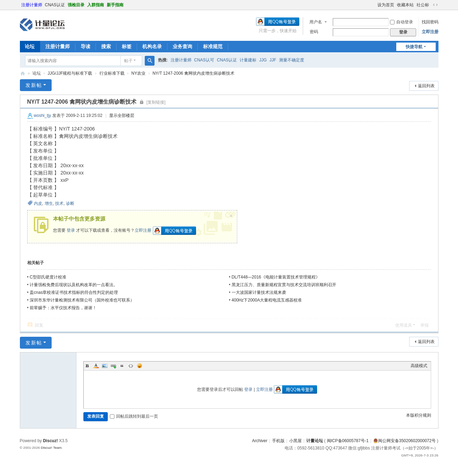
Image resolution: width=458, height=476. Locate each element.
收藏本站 (405, 5)
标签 (127, 46)
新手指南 (115, 5)
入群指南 (96, 5)
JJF (273, 60)
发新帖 (34, 85)
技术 (59, 203)
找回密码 (430, 22)
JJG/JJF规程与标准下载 (70, 73)
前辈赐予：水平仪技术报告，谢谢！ (63, 308)
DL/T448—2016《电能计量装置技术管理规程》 (276, 277)
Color (96, 366)
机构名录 (152, 46)
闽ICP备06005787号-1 (348, 441)
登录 (71, 230)
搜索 (106, 46)
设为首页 (386, 5)
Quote (122, 366)
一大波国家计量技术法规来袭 (259, 292)
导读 (85, 46)
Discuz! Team (51, 448)
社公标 (423, 5)
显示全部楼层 (122, 116)
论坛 (30, 46)
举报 (425, 325)
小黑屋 (295, 441)
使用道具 (404, 325)
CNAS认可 (204, 60)
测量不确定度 (292, 60)
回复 (39, 325)
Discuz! (50, 441)
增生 (49, 203)
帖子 (128, 61)
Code (131, 366)
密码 (314, 32)
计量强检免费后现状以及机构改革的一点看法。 (74, 285)
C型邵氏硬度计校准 (48, 277)
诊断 (70, 203)
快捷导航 (414, 47)
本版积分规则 (419, 415)
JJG (263, 60)
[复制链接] (156, 102)
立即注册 (430, 32)
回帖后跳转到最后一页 (134, 416)
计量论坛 (23, 73)
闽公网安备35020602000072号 (404, 441)
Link (113, 366)
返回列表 (426, 86)
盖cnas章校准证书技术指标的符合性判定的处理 (74, 292)
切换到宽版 (435, 5)
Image (105, 366)
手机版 (278, 441)
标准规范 (213, 46)
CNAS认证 (55, 5)
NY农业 (139, 73)
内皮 (38, 203)
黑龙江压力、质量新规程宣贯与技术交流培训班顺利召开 (284, 285)
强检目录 (76, 5)
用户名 (316, 22)
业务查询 (182, 46)
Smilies (140, 366)
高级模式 (419, 366)
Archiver (260, 441)
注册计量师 (32, 5)
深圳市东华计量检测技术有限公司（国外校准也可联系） (82, 300)
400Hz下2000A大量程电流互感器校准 (267, 300)
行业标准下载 (112, 73)
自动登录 (401, 22)
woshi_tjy (42, 116)
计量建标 (248, 60)
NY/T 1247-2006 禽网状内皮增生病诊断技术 (193, 73)
